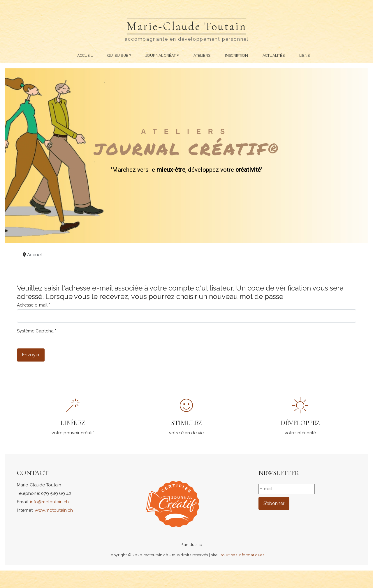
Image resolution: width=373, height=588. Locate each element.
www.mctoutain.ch (54, 510)
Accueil (85, 55)
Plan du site (191, 545)
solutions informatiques (243, 555)
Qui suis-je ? (119, 55)
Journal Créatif (162, 55)
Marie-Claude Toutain (186, 26)
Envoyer (31, 355)
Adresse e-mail (34, 305)
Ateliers (202, 55)
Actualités (274, 55)
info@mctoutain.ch (49, 502)
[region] (186, 155)
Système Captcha (37, 331)
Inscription (236, 55)
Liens (305, 55)
